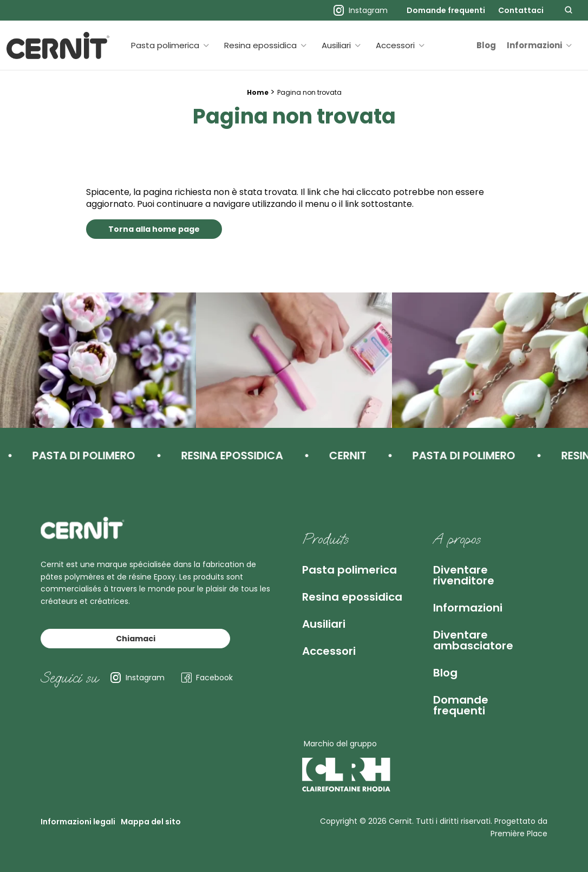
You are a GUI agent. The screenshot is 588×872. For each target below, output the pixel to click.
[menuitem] (446, 10)
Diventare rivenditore (464, 575)
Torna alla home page (154, 229)
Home (258, 92)
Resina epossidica (260, 45)
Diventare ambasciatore (473, 640)
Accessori (395, 45)
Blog (486, 45)
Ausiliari (336, 45)
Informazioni (534, 45)
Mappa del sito (151, 822)
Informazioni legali (78, 822)
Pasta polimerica (165, 45)
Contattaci (521, 10)
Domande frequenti (446, 10)
